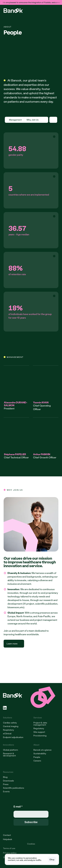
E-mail (18, 807)
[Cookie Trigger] (31, 844)
